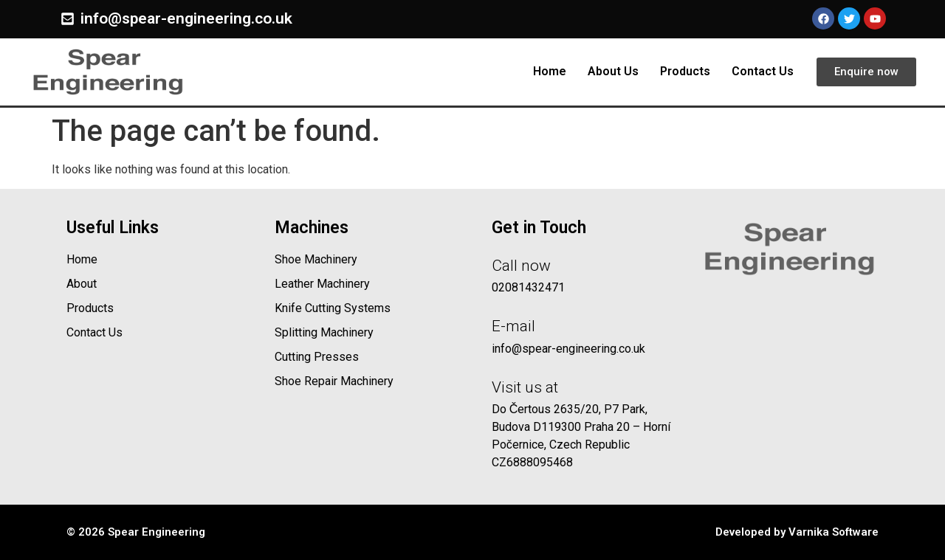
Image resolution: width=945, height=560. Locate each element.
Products (685, 71)
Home (550, 71)
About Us (613, 71)
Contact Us (763, 71)
